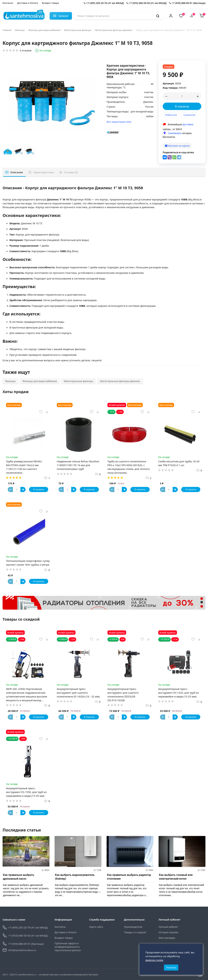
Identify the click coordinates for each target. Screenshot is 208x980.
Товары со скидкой (135, 932)
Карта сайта (96, 927)
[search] (158, 16)
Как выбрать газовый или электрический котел (176, 877)
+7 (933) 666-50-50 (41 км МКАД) (147, 3)
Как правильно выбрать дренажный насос (19, 877)
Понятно (171, 968)
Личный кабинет (168, 927)
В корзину (182, 106)
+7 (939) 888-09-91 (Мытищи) (187, 3)
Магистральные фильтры (78, 30)
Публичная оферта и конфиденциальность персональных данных (68, 947)
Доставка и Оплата (28, 3)
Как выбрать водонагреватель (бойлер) (75, 877)
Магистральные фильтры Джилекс (114, 30)
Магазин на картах (177, 146)
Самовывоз (175, 133)
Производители (133, 927)
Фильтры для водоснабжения (45, 30)
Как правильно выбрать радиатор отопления (129, 877)
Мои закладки (167, 938)
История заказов (168, 932)
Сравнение (189, 115)
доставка (188, 124)
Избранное (171, 115)
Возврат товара (50, 3)
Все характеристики (119, 122)
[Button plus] (23, 489)
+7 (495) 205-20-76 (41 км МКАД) (104, 3)
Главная (7, 30)
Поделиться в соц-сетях (178, 152)
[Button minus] (10, 489)
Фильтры (20, 30)
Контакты (8, 3)
